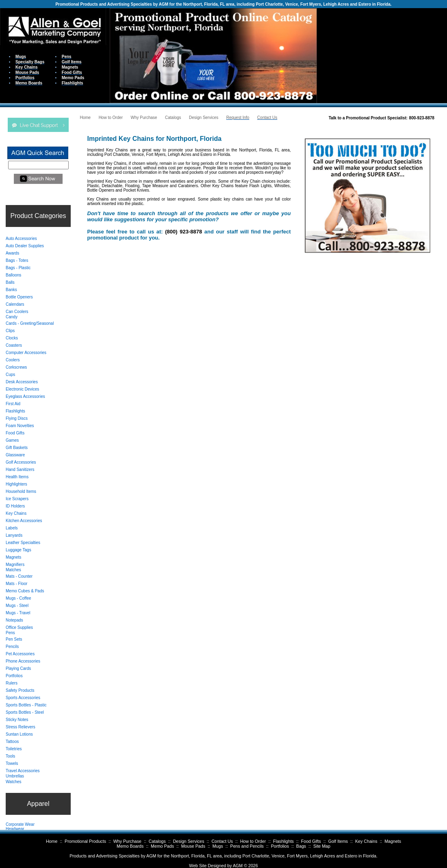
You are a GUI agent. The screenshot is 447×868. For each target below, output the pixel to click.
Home (52, 841)
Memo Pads (162, 846)
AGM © (240, 866)
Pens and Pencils (247, 846)
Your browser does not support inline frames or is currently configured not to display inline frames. (382, 55)
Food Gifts (311, 841)
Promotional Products (85, 841)
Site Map (322, 846)
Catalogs (157, 841)
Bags (301, 846)
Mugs (218, 846)
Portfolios (280, 846)
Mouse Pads (193, 846)
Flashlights (283, 841)
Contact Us (222, 841)
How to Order (253, 841)
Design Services (189, 841)
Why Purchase (127, 841)
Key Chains (366, 841)
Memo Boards (130, 846)
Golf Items (338, 841)
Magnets (393, 841)
